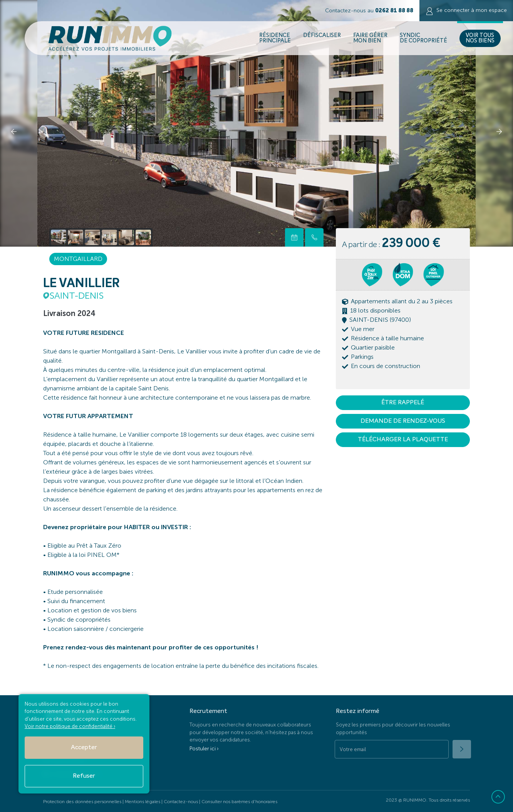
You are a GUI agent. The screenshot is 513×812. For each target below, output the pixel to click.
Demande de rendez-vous (403, 421)
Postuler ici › (204, 749)
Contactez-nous (181, 802)
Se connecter (466, 11)
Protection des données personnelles (82, 802)
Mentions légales (142, 802)
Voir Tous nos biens (480, 38)
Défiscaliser (322, 38)
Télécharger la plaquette (403, 440)
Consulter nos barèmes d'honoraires (239, 802)
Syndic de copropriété (423, 38)
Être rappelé (403, 403)
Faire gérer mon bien (370, 38)
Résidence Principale (275, 38)
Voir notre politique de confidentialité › (70, 726)
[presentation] (14, 131)
